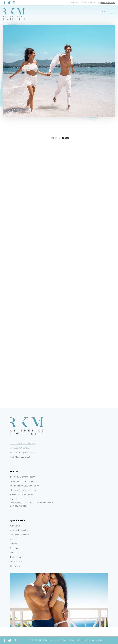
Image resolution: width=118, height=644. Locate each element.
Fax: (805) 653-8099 (20, 457)
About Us (15, 526)
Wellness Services (19, 535)
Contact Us (16, 566)
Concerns (15, 539)
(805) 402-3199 (108, 3)
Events (75, 3)
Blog (97, 3)
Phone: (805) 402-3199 (22, 452)
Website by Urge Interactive (88, 640)
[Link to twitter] (9, 3)
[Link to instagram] (14, 2)
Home (53, 138)
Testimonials (17, 557)
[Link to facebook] (5, 3)
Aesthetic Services (20, 530)
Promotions (86, 3)
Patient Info (16, 562)
